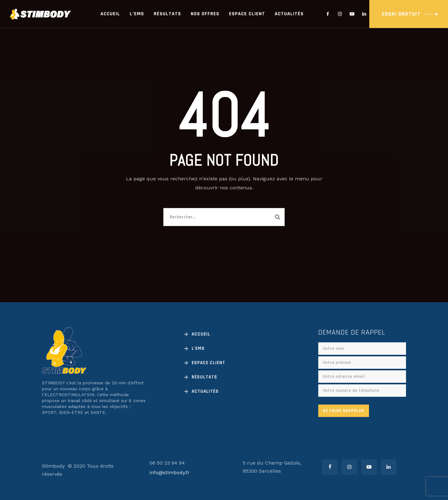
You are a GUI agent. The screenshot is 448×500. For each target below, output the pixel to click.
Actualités (289, 14)
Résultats (167, 14)
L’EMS (137, 14)
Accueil (110, 14)
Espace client (247, 14)
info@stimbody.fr (170, 472)
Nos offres (205, 14)
